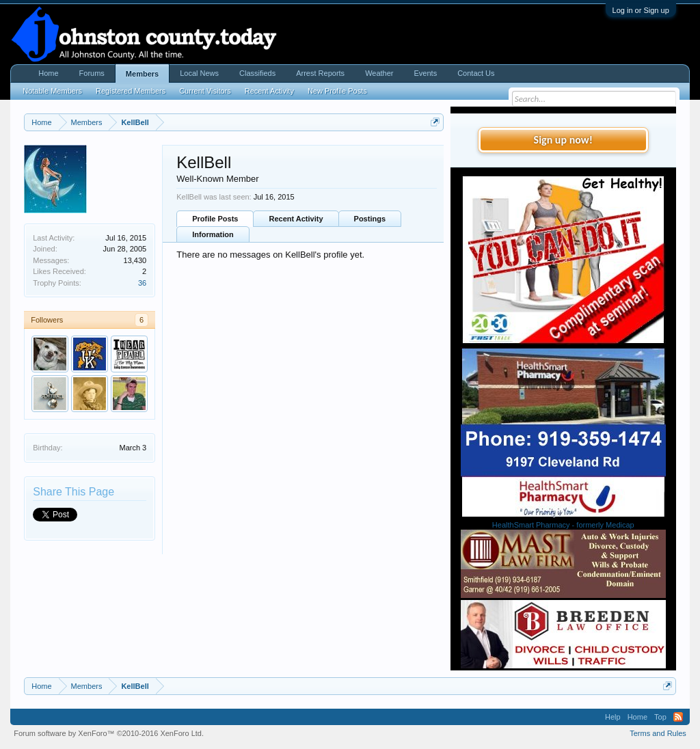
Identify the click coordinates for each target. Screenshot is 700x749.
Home (48, 73)
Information (213, 234)
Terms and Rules (658, 733)
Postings (370, 219)
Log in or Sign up (641, 10)
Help (613, 717)
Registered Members (131, 91)
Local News (199, 73)
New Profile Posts (337, 91)
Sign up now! (563, 140)
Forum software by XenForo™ (109, 733)
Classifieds (257, 73)
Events (426, 73)
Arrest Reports (320, 73)
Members (142, 74)
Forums (92, 73)
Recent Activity (296, 219)
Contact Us (476, 73)
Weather (379, 73)
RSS (678, 717)
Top (660, 717)
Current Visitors (205, 91)
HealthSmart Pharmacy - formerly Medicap (563, 525)
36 (142, 283)
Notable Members (52, 91)
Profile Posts (215, 219)
